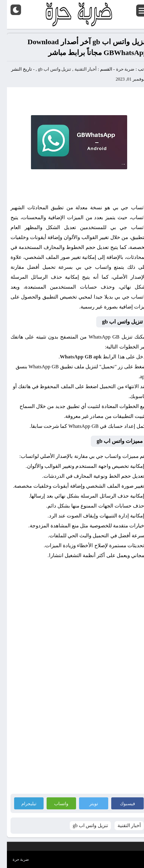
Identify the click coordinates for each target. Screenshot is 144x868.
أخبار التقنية (79, 69)
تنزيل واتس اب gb (47, 69)
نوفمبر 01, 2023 (123, 79)
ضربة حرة (118, 69)
